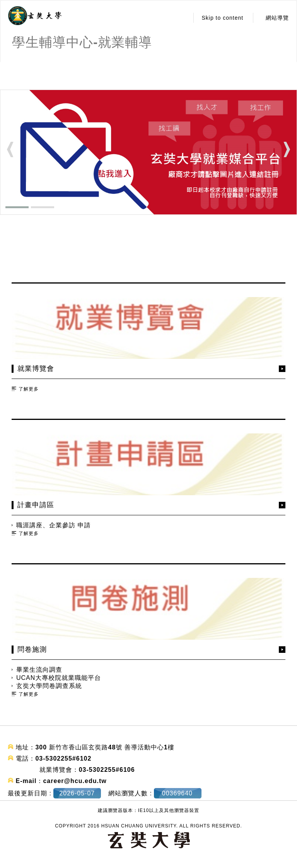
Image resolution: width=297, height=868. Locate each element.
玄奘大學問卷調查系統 (49, 686)
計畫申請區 (36, 505)
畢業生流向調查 (39, 670)
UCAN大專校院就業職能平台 (59, 678)
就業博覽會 (36, 369)
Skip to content (222, 18)
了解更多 (29, 389)
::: (181, 18)
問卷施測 (32, 649)
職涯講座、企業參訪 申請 (53, 525)
